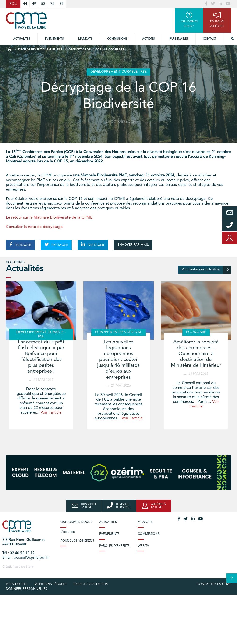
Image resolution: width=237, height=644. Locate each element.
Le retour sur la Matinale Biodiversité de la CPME (49, 218)
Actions (149, 39)
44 (25, 4)
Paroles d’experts (114, 546)
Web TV (143, 546)
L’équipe (68, 532)
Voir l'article (51, 412)
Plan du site (17, 584)
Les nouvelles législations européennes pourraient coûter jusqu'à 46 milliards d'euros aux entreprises (118, 360)
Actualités (22, 39)
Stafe (29, 567)
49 (34, 4)
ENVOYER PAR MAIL (133, 245)
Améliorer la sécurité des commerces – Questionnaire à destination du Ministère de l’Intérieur (196, 354)
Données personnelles (27, 589)
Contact (210, 39)
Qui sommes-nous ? (76, 522)
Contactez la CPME (214, 584)
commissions (117, 39)
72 (52, 4)
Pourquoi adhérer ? (77, 541)
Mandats (85, 39)
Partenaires (179, 39)
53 (43, 4)
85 (61, 4)
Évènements (54, 39)
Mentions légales (50, 584)
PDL (13, 4)
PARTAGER (20, 245)
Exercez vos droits (91, 584)
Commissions (149, 534)
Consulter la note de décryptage (34, 227)
